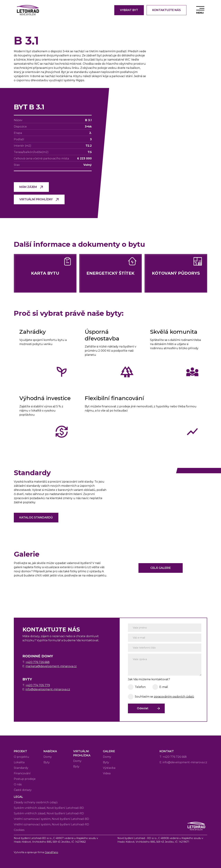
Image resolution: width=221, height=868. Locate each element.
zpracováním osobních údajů (174, 697)
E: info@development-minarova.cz (183, 762)
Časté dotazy (23, 790)
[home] (28, 10)
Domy (48, 757)
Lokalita (19, 762)
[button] (200, 10)
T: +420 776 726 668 (173, 757)
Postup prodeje (25, 779)
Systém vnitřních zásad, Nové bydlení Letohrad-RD (49, 813)
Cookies (19, 830)
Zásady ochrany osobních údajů (36, 802)
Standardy (21, 768)
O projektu (21, 757)
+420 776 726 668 (38, 662)
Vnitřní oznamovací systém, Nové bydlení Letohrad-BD (51, 819)
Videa (107, 773)
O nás (18, 784)
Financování (22, 773)
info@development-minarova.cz (48, 689)
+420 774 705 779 (38, 685)
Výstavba (109, 768)
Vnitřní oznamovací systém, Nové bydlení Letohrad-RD (51, 824)
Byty (47, 762)
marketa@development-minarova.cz (51, 666)
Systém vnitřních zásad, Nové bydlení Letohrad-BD (49, 808)
